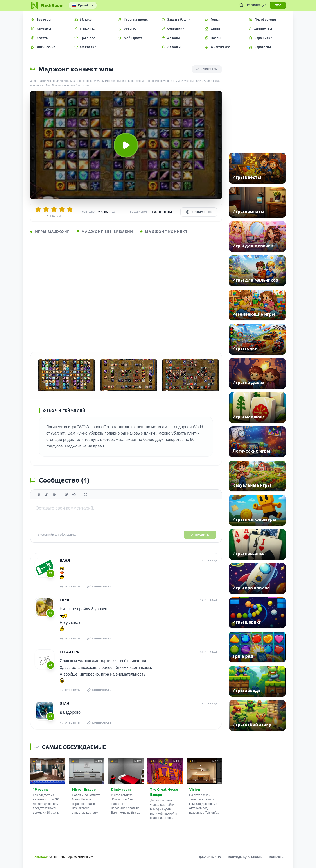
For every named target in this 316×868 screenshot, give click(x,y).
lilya (65, 600)
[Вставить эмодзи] (86, 494)
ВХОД (278, 5)
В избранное (199, 212)
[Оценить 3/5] (54, 209)
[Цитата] (66, 494)
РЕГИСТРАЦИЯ (257, 5)
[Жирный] (39, 494)
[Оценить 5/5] (70, 209)
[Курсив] (47, 494)
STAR (64, 703)
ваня (65, 561)
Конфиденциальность (245, 857)
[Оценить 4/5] (62, 209)
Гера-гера (69, 652)
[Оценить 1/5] (38, 209)
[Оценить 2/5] (46, 209)
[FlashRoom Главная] (47, 5)
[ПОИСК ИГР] (242, 5)
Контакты (277, 857)
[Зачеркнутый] (54, 494)
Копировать (99, 586)
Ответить (70, 586)
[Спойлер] (74, 494)
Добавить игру (210, 857)
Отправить (200, 535)
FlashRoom (161, 212)
